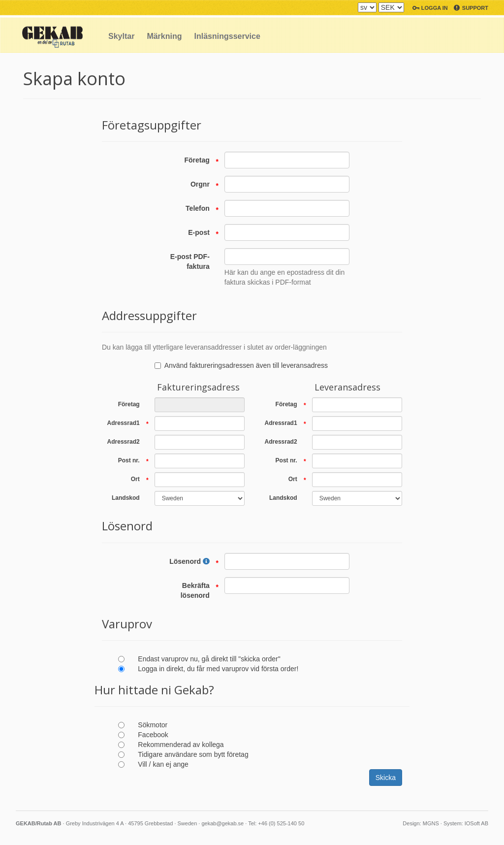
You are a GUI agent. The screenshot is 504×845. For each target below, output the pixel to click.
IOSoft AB (476, 823)
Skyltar (121, 36)
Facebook (153, 735)
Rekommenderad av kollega (181, 745)
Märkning (164, 36)
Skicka (386, 778)
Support (475, 8)
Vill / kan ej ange (163, 764)
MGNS (431, 823)
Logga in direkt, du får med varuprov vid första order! (218, 669)
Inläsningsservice (227, 36)
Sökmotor (153, 725)
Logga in (435, 8)
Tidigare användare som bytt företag (193, 754)
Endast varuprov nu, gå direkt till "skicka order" (209, 659)
